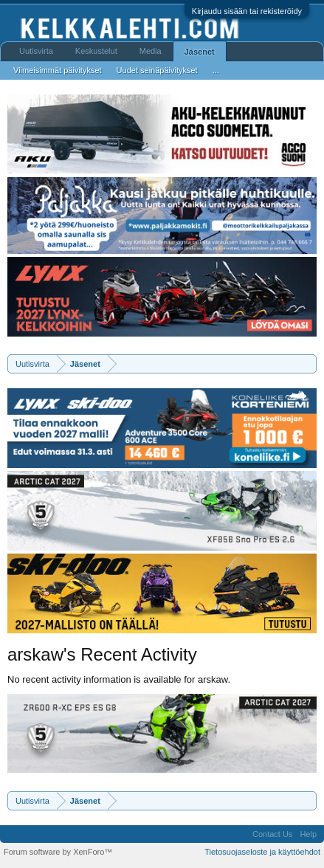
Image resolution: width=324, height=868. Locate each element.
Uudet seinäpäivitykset (157, 70)
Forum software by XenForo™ (58, 852)
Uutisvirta (36, 51)
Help (308, 834)
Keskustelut (96, 51)
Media (151, 51)
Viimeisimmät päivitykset (58, 70)
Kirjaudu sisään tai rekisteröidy (247, 11)
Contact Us (272, 834)
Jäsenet (200, 52)
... (216, 70)
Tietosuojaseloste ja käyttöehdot (262, 852)
